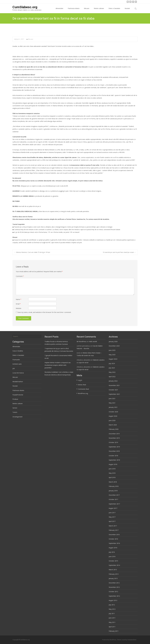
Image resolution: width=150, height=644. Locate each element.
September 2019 (114, 447)
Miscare (87, 10)
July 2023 (112, 368)
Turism (15, 412)
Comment (20, 276)
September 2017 (114, 504)
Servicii (15, 408)
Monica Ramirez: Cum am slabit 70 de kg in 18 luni (32, 252)
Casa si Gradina (18, 351)
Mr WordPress (82, 342)
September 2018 (114, 460)
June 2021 (112, 398)
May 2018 (112, 473)
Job (14, 368)
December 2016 (114, 535)
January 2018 (113, 491)
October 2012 (113, 592)
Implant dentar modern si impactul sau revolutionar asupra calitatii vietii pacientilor (58, 365)
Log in (80, 380)
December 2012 (114, 583)
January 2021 (113, 407)
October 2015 (113, 561)
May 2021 (112, 403)
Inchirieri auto (17, 364)
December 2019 (114, 434)
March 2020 (113, 425)
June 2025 (112, 350)
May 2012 (112, 609)
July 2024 (112, 363)
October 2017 (113, 499)
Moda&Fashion (18, 382)
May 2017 (112, 517)
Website (19, 308)
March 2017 (113, 526)
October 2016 (113, 539)
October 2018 (113, 456)
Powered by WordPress (109, 640)
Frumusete (16, 360)
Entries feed (82, 385)
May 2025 (112, 355)
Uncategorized (17, 417)
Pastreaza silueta (74, 10)
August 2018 (113, 464)
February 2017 (114, 530)
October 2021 (113, 390)
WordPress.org (83, 393)
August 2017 (113, 508)
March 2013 (113, 570)
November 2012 (114, 587)
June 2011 (112, 618)
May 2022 (112, 372)
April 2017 (112, 521)
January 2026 (113, 342)
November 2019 (114, 438)
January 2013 (113, 578)
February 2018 (114, 486)
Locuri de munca (18, 373)
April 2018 (112, 477)
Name (19, 299)
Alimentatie (59, 10)
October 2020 (113, 412)
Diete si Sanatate (114, 10)
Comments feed (83, 389)
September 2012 (114, 596)
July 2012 (112, 605)
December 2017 (114, 495)
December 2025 (114, 346)
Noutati (127, 10)
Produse (15, 399)
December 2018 (114, 451)
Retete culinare (99, 10)
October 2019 (113, 442)
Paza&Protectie (18, 395)
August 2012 (113, 600)
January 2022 (113, 381)
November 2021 (114, 385)
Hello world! (93, 342)
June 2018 (112, 469)
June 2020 (112, 420)
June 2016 (112, 556)
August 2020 (113, 416)
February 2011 (114, 631)
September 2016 (114, 543)
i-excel (123, 640)
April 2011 (112, 627)
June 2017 (112, 513)
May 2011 (112, 622)
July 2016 (112, 552)
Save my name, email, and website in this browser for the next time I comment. (44, 312)
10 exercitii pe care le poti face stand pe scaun (119, 252)
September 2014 (114, 565)
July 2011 (112, 613)
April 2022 (112, 377)
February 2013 (114, 574)
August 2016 (113, 548)
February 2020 (114, 429)
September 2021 (114, 394)
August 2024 (113, 359)
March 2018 (113, 482)
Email (18, 304)
